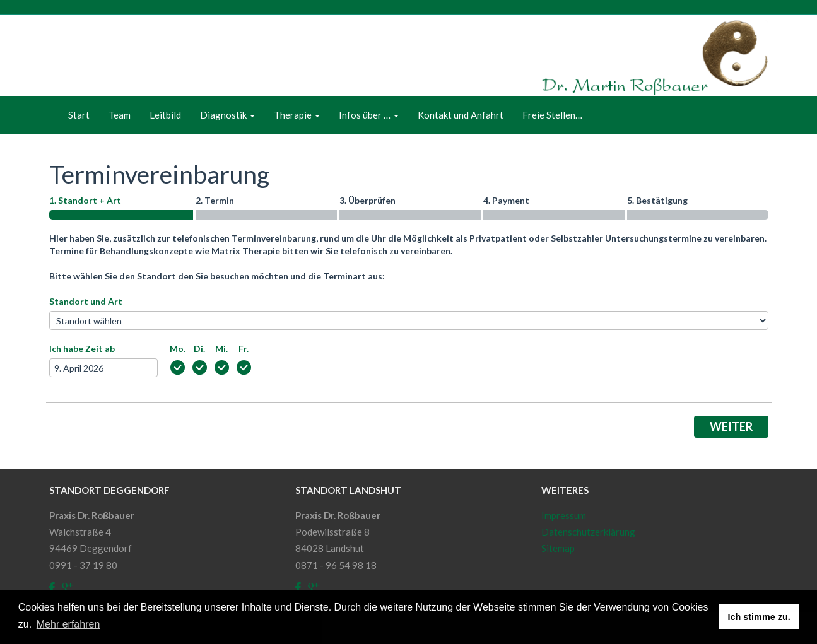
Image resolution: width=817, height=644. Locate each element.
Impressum (564, 515)
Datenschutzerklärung (588, 532)
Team (120, 115)
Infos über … (369, 115)
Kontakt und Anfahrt (461, 115)
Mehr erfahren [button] (68, 624)
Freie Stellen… (552, 115)
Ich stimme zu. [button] (759, 617)
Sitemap (558, 548)
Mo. (178, 348)
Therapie (297, 115)
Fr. (244, 348)
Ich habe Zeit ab (82, 348)
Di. (199, 348)
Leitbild (165, 115)
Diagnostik (227, 115)
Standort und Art (86, 301)
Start (79, 115)
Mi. (221, 348)
